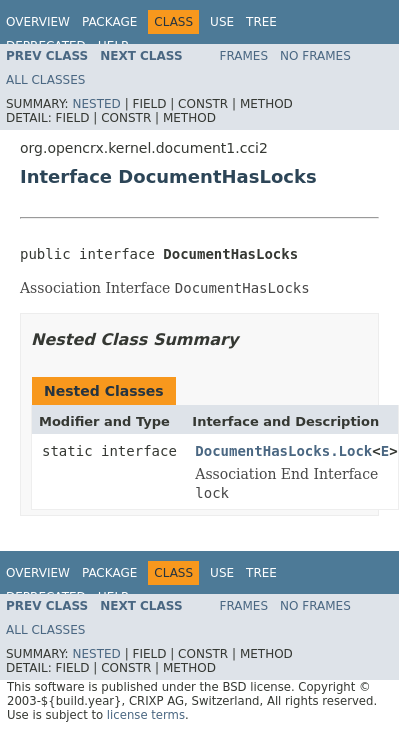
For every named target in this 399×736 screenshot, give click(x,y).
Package (109, 22)
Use (222, 22)
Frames (244, 56)
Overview (38, 22)
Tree (261, 22)
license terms (146, 715)
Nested (96, 104)
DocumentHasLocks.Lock (283, 451)
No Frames (315, 56)
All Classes (45, 80)
